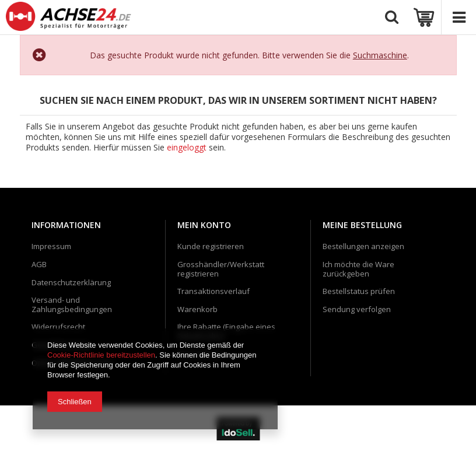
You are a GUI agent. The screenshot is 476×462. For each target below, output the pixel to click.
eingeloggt (188, 148)
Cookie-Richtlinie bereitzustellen (101, 355)
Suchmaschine (380, 55)
